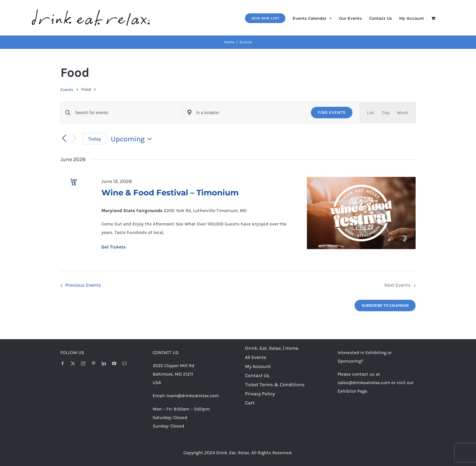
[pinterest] (93, 363)
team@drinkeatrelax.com (193, 396)
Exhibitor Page (352, 391)
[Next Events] (74, 139)
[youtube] (114, 363)
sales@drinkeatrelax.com (364, 383)
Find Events (332, 112)
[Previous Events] (64, 139)
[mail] (124, 363)
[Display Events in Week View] (402, 113)
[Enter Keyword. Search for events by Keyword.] (129, 113)
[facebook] (63, 363)
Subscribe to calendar (385, 305)
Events (67, 90)
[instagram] (83, 363)
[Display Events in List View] (371, 113)
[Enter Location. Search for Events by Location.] (250, 113)
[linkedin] (104, 363)
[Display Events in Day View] (386, 113)
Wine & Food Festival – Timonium (170, 193)
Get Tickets (114, 247)
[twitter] (73, 363)
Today (95, 139)
